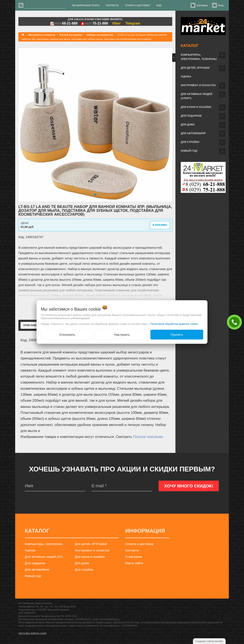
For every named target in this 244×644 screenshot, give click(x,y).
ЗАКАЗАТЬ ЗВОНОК (235, 322)
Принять (177, 334)
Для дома (188, 125)
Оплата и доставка (139, 544)
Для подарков (191, 116)
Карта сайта (134, 563)
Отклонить (67, 334)
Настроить (122, 334)
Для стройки (190, 142)
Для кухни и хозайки (196, 107)
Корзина (202, 6)
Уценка (186, 77)
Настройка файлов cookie (32, 633)
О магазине (134, 557)
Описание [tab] (30, 325)
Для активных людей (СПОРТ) (196, 96)
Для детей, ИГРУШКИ (195, 68)
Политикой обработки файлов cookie (174, 324)
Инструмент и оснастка (198, 85)
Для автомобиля (193, 133)
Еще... (160, 5)
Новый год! (189, 151)
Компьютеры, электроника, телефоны (199, 57)
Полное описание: (148, 437)
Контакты (132, 550)
